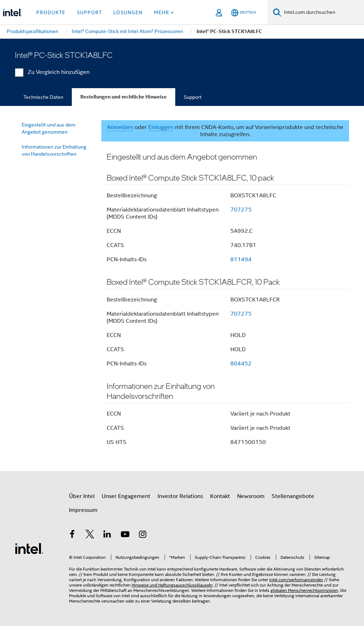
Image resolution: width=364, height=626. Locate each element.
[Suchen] (277, 12)
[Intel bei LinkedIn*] (107, 535)
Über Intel (82, 496)
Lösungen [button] (128, 12)
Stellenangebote (293, 496)
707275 (241, 210)
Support (193, 97)
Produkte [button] (51, 12)
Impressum (83, 510)
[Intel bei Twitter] (90, 535)
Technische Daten (43, 97)
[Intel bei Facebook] (72, 535)
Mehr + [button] (164, 12)
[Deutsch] (243, 13)
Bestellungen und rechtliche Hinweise (124, 97)
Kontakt (220, 496)
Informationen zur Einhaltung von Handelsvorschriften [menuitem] (54, 150)
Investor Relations (180, 496)
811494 (241, 260)
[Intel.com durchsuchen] (323, 12)
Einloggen (161, 127)
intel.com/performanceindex (296, 580)
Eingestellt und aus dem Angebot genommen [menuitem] (49, 128)
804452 (241, 364)
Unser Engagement (126, 496)
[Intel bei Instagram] (143, 535)
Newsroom (251, 496)
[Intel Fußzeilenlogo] (29, 548)
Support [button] (89, 12)
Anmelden (120, 127)
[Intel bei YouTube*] (125, 535)
